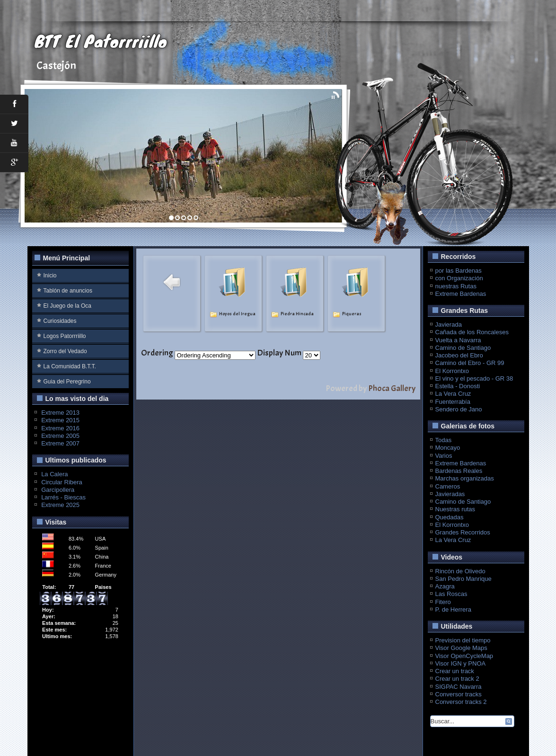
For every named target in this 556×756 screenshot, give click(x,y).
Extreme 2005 (60, 436)
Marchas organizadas (465, 478)
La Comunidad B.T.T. (70, 366)
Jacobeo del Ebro (459, 355)
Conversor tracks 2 (461, 702)
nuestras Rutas (456, 286)
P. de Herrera (453, 609)
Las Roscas (451, 594)
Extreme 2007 (60, 443)
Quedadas (450, 517)
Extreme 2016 (60, 428)
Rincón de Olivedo (460, 571)
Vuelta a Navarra (458, 340)
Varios (444, 456)
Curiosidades (60, 321)
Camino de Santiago (463, 348)
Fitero (443, 602)
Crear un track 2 (457, 679)
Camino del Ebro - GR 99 (470, 363)
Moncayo (448, 448)
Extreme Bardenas (461, 294)
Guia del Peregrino (67, 382)
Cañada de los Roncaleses (472, 332)
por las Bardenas (459, 271)
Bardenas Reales (459, 471)
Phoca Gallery (392, 388)
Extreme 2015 (60, 420)
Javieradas (450, 494)
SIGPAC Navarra (459, 687)
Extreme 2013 (60, 413)
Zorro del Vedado (65, 351)
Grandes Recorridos (463, 532)
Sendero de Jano (459, 409)
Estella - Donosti (458, 386)
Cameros (448, 486)
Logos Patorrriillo (65, 336)
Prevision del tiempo (463, 640)
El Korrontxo (452, 371)
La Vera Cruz (453, 394)
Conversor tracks (459, 694)
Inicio (50, 276)
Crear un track (455, 671)
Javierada (449, 325)
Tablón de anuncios (68, 291)
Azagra (445, 586)
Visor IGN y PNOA (461, 663)
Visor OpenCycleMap (464, 656)
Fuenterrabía (453, 402)
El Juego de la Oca (67, 306)
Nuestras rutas (455, 509)
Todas (444, 440)
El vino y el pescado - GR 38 (474, 378)
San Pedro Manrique (463, 579)
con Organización (459, 278)
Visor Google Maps (461, 648)
